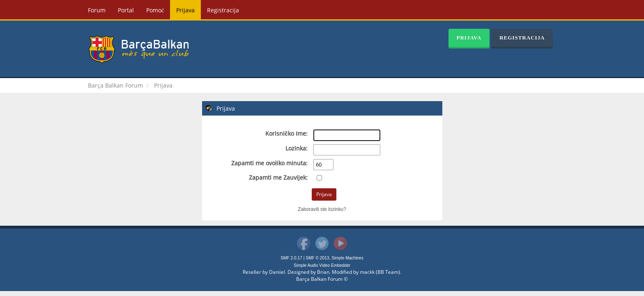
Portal (126, 10)
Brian (323, 272)
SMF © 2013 (317, 258)
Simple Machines (347, 258)
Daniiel (277, 272)
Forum (97, 10)
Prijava (185, 10)
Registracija (223, 10)
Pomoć (155, 10)
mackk (367, 272)
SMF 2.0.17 (291, 258)
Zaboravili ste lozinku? (322, 209)
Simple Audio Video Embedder (322, 265)
